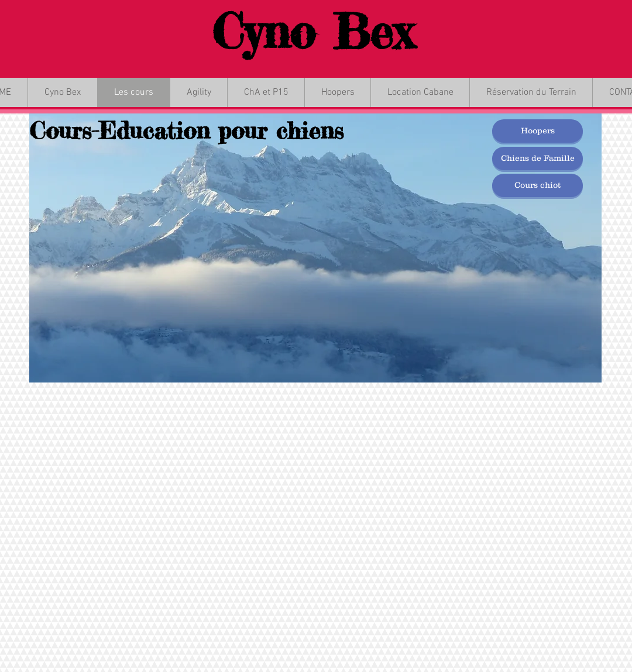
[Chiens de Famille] (537, 158)
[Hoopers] (537, 131)
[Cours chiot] (537, 185)
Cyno (264, 32)
